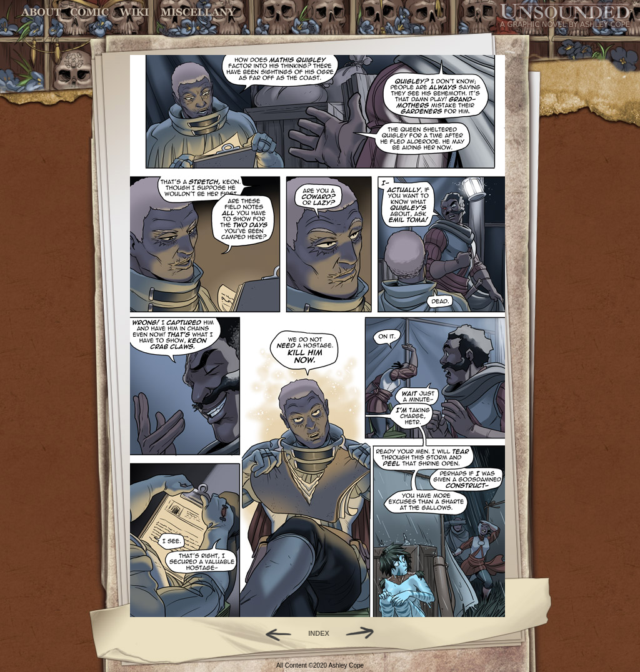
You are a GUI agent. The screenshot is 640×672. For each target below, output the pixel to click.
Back (273, 633)
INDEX (319, 633)
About (42, 12)
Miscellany (198, 12)
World (135, 12)
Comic (90, 12)
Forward (364, 633)
